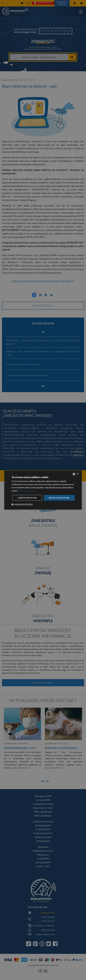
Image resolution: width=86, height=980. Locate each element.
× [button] (77, 470)
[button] (22, 508)
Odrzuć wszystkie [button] (43, 501)
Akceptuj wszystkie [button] (43, 494)
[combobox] (74, 471)
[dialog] (43, 490)
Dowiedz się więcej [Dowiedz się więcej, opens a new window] (26, 487)
